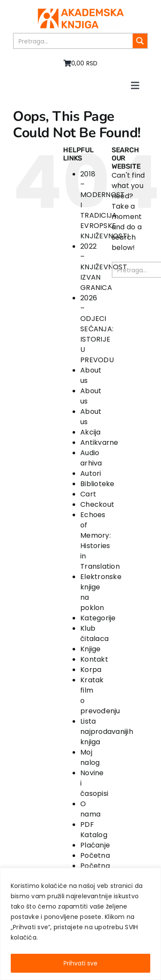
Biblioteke (97, 484)
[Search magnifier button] (140, 41)
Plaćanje (95, 845)
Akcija (90, 432)
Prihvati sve (80, 963)
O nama (90, 809)
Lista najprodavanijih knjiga (107, 732)
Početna (95, 855)
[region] (80, 924)
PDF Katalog (94, 830)
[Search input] (74, 41)
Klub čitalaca (94, 633)
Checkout (97, 504)
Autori (91, 473)
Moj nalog (90, 757)
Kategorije (98, 618)
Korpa (91, 670)
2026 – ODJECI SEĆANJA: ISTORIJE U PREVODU (97, 329)
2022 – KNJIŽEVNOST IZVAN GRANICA (104, 267)
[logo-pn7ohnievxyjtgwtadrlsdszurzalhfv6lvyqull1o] (81, 12)
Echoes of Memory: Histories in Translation (100, 541)
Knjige (90, 649)
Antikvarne (99, 442)
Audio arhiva (91, 458)
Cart (88, 494)
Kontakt (94, 659)
